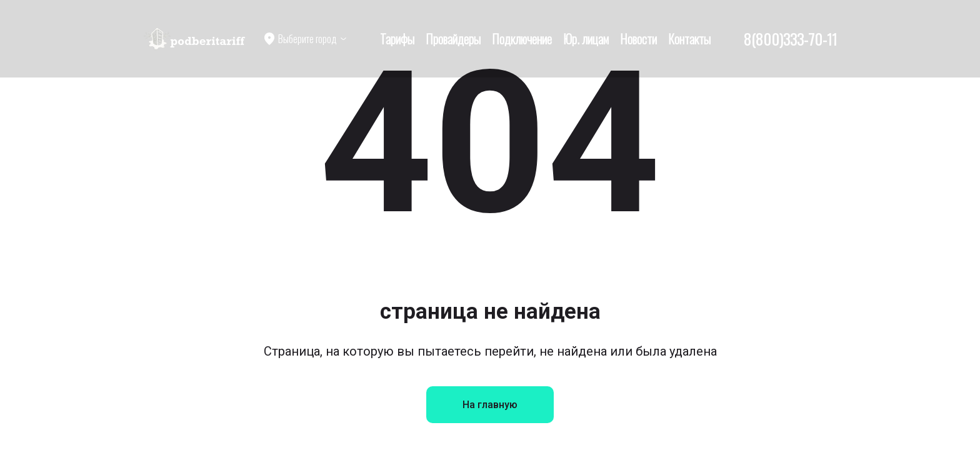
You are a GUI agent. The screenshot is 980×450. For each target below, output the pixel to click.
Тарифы (397, 39)
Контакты (689, 39)
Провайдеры (453, 39)
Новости (638, 39)
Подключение (522, 39)
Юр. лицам (586, 39)
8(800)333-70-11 (790, 39)
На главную (490, 405)
